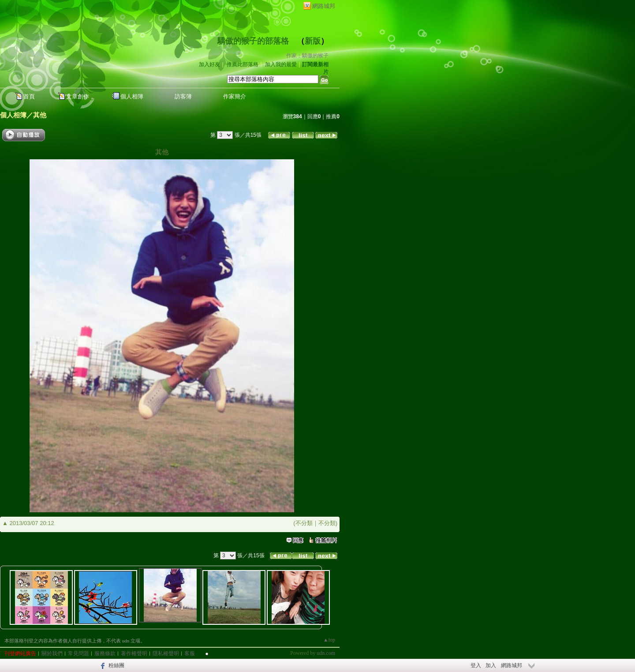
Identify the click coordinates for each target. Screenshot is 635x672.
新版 (313, 41)
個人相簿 (132, 96)
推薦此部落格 (243, 64)
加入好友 (209, 64)
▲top (329, 640)
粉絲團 (116, 665)
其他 (40, 115)
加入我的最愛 (281, 64)
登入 (476, 665)
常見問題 (78, 653)
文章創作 (78, 96)
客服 (190, 653)
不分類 (304, 523)
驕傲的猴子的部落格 (253, 41)
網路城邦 (324, 6)
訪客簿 (183, 96)
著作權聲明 (134, 653)
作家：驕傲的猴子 (307, 56)
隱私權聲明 (166, 653)
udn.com (326, 653)
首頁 (29, 96)
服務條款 (105, 653)
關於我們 (52, 653)
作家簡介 (235, 96)
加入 (491, 665)
